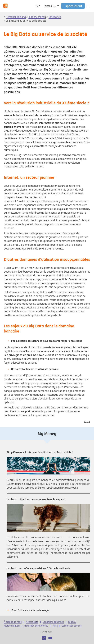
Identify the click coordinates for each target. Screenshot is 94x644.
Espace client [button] (73, 6)
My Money (47, 434)
